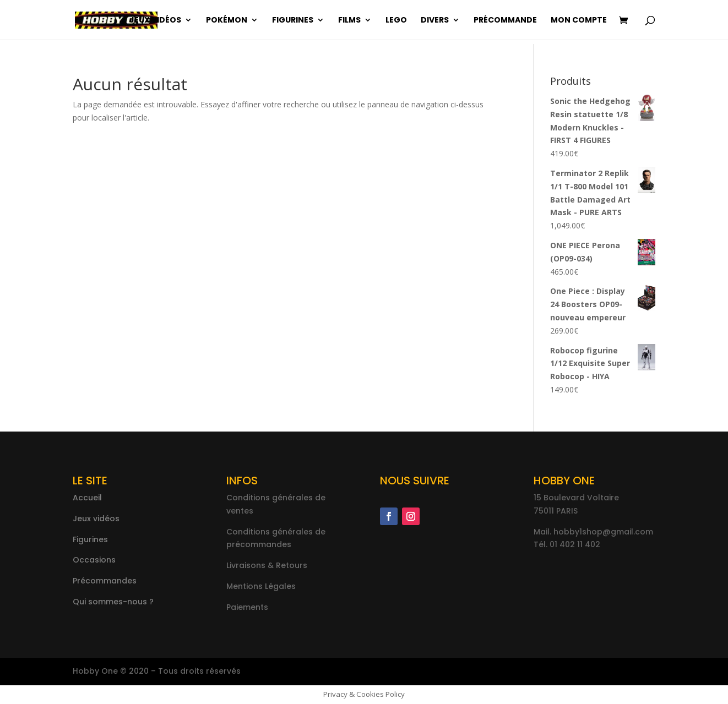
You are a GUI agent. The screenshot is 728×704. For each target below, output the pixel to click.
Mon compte (579, 21)
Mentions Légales (261, 586)
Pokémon (227, 21)
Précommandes (105, 581)
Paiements (247, 607)
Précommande (505, 21)
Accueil (87, 498)
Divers (435, 21)
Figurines (293, 21)
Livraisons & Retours (267, 565)
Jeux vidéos (155, 21)
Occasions (94, 560)
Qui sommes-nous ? (113, 602)
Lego (396, 21)
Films (349, 21)
